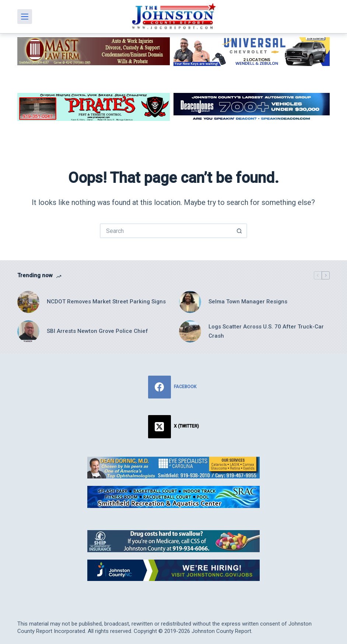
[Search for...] (166, 231)
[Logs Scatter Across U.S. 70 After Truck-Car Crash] (190, 331)
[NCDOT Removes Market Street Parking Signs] (28, 302)
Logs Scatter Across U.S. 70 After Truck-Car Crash (266, 331)
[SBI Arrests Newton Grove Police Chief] (28, 331)
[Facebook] (174, 387)
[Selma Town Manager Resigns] (190, 302)
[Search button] (240, 231)
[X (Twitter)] (174, 427)
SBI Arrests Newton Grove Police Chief (97, 331)
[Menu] (25, 17)
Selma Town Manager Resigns (248, 302)
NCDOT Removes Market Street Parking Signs (106, 302)
